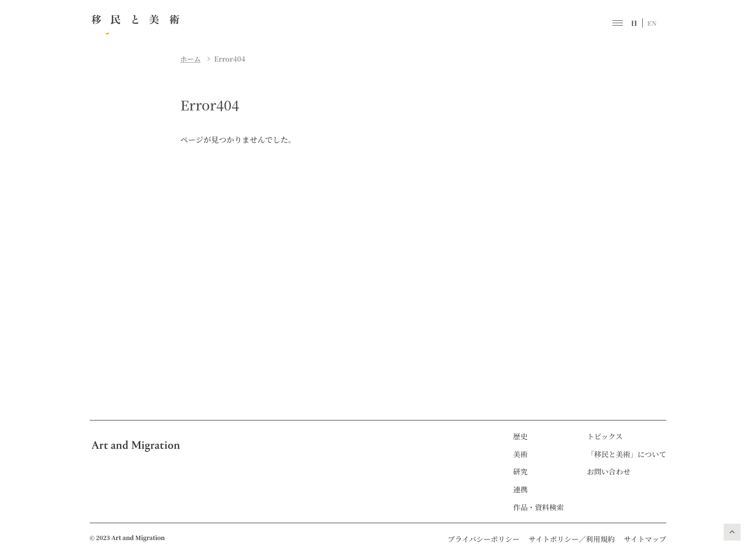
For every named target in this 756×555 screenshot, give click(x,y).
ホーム (190, 59)
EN (652, 23)
